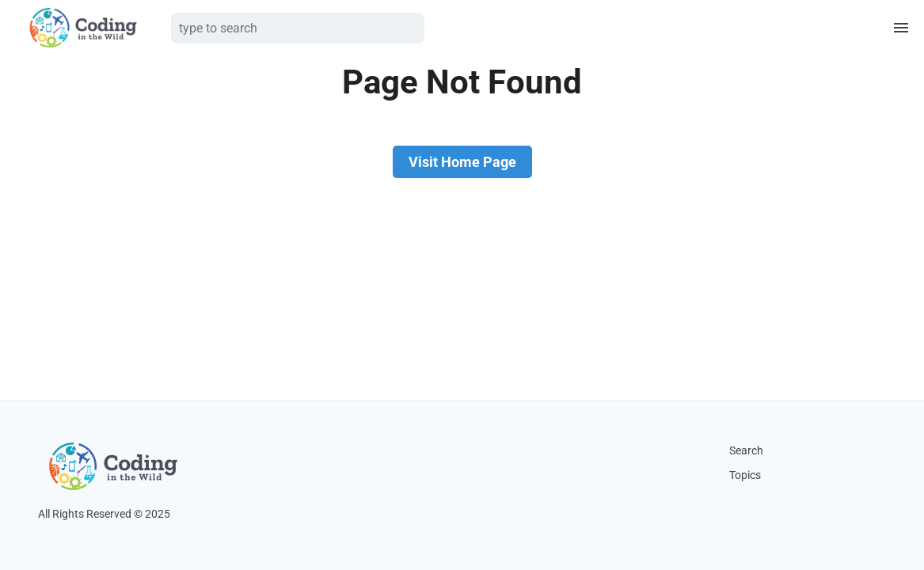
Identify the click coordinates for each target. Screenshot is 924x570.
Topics (745, 475)
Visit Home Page (462, 162)
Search (746, 451)
